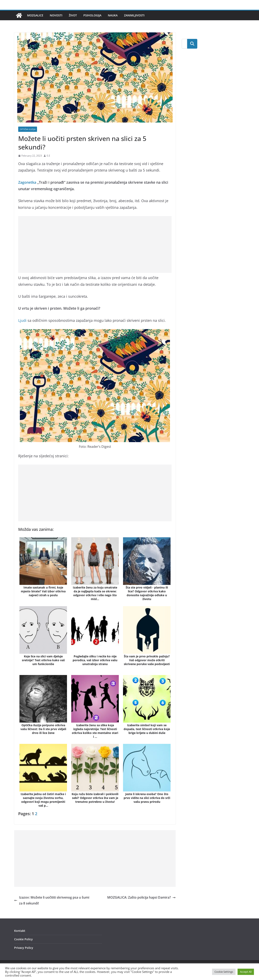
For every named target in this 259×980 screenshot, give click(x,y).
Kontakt (20, 931)
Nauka (113, 15)
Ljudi (22, 320)
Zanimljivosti (134, 15)
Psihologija (92, 15)
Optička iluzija (28, 129)
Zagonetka (27, 182)
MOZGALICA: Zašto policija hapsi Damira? (141, 897)
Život (73, 15)
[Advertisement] (95, 244)
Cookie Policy (23, 939)
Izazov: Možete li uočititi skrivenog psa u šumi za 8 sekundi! (52, 900)
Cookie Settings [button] (224, 972)
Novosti (56, 15)
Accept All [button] (246, 972)
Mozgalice (35, 15)
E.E (48, 156)
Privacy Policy (24, 948)
